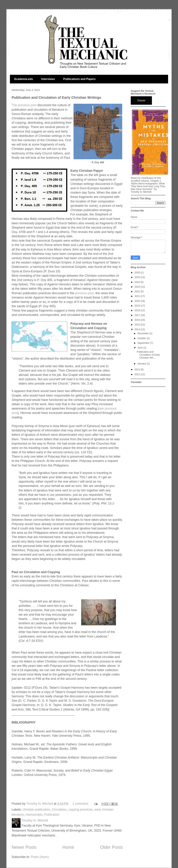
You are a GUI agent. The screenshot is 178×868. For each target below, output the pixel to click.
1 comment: (81, 804)
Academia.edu (23, 79)
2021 (138, 296)
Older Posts (111, 847)
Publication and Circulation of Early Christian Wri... (148, 355)
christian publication (36, 810)
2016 (138, 320)
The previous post (24, 105)
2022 (138, 291)
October (142, 338)
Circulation (59, 810)
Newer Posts (24, 847)
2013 (138, 369)
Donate (141, 100)
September (144, 343)
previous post (84, 293)
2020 (138, 301)
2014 (138, 329)
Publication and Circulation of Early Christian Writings (56, 97)
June (140, 348)
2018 (138, 310)
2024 (138, 282)
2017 (138, 315)
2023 (138, 287)
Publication (52, 815)
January (142, 364)
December (143, 333)
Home (68, 847)
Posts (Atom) (40, 857)
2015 (138, 325)
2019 (138, 306)
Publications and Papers (79, 79)
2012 (138, 374)
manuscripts (34, 815)
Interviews (48, 79)
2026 (138, 273)
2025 (138, 277)
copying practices (80, 810)
